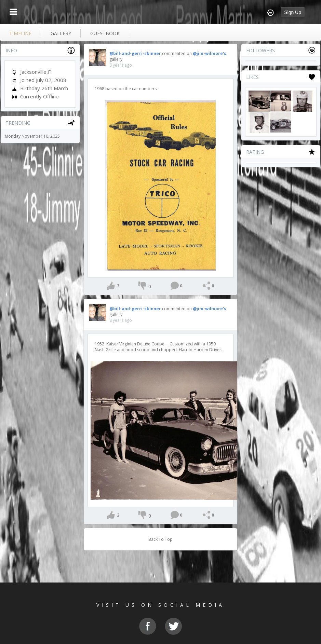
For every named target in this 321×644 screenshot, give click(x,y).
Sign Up (293, 12)
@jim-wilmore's (210, 53)
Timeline (20, 33)
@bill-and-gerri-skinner (135, 53)
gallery (61, 33)
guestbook (105, 33)
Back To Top (160, 539)
